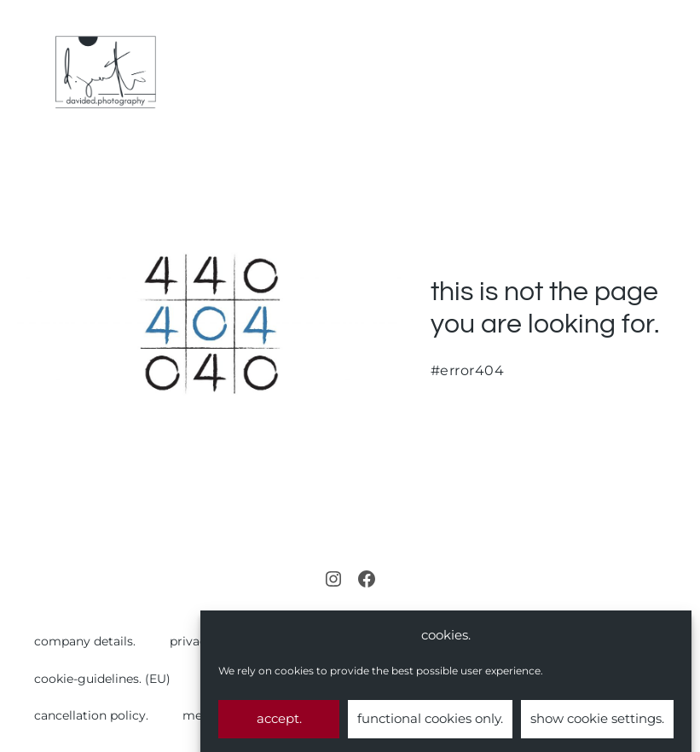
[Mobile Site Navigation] (676, 73)
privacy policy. (212, 641)
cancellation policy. (91, 715)
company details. (85, 641)
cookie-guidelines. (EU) (102, 679)
